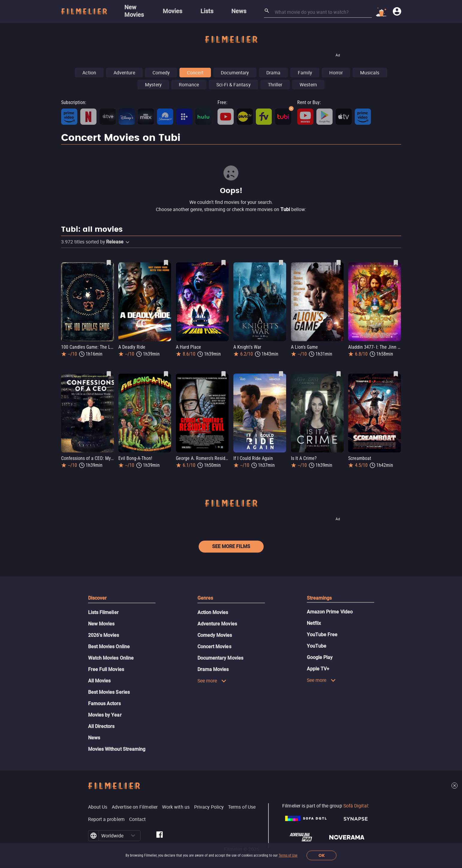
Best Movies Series (109, 692)
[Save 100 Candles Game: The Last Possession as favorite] (109, 263)
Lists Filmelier (103, 612)
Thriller (275, 85)
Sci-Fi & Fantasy (233, 85)
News (94, 738)
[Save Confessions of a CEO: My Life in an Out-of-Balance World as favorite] (109, 374)
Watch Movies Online (111, 658)
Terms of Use (288, 855)
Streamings (319, 598)
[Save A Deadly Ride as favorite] (166, 263)
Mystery (153, 85)
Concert (195, 73)
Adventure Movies (217, 624)
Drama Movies (213, 669)
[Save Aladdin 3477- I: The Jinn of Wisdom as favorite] (396, 263)
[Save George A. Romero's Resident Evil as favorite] (224, 374)
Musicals (370, 73)
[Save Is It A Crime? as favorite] (339, 374)
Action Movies (213, 612)
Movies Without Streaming (117, 749)
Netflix (314, 623)
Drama (273, 73)
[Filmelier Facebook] (160, 836)
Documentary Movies (220, 658)
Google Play (320, 657)
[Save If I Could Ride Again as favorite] (281, 374)
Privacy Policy (209, 807)
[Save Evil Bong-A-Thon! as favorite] (166, 374)
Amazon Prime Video (330, 612)
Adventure (124, 73)
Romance (189, 85)
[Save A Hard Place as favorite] (224, 263)
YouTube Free (322, 635)
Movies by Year (105, 715)
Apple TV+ (318, 669)
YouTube (317, 646)
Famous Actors (105, 704)
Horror (336, 73)
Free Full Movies (106, 669)
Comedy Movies (215, 635)
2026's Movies (104, 635)
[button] (127, 242)
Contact (138, 819)
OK (322, 856)
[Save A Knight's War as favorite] (281, 263)
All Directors (101, 726)
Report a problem (106, 819)
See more (212, 681)
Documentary (235, 73)
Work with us (176, 807)
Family (305, 73)
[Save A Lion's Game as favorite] (339, 263)
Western (308, 85)
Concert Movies (214, 647)
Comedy (161, 73)
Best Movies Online (109, 647)
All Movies (99, 681)
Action (89, 73)
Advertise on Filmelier (135, 807)
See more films (231, 546)
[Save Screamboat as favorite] (396, 374)
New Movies (101, 624)
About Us (98, 807)
